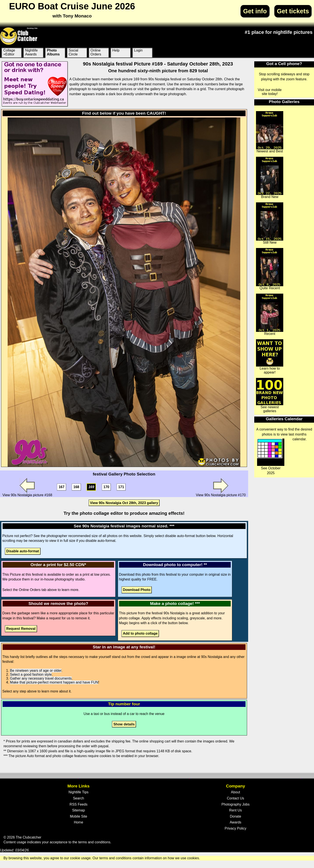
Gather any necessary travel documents (41, 678)
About (235, 792)
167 (62, 487)
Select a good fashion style (31, 674)
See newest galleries (270, 395)
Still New (270, 223)
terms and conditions (94, 842)
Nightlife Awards (31, 52)
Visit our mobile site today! (270, 92)
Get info (255, 11)
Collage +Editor (9, 52)
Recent (270, 315)
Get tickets (293, 11)
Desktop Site (32, 28)
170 (106, 487)
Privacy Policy (235, 828)
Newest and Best (270, 132)
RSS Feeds (78, 804)
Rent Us (235, 810)
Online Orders (96, 52)
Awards (235, 822)
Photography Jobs (236, 804)
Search (79, 798)
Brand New (270, 178)
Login (138, 50)
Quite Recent (270, 269)
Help (116, 50)
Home (79, 822)
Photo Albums (53, 52)
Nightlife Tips (78, 792)
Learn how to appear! (270, 357)
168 (76, 487)
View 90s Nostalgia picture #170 (221, 487)
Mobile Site (78, 816)
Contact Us (235, 798)
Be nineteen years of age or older (36, 671)
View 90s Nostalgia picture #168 (27, 487)
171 (121, 487)
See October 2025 (271, 457)
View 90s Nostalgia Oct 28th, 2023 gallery (124, 503)
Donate (235, 816)
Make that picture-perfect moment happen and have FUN (54, 682)
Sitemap (79, 810)
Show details (124, 724)
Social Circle (73, 52)
